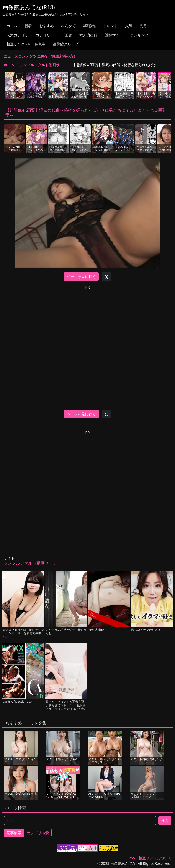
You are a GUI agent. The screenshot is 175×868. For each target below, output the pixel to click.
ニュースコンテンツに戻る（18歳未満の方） (40, 56)
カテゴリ (43, 35)
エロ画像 (65, 35)
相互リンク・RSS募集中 (26, 44)
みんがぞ (68, 26)
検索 (165, 821)
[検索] (80, 821)
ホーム (12, 26)
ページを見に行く (81, 276)
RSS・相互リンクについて (150, 858)
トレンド (111, 26)
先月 (143, 26)
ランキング (139, 35)
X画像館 (89, 26)
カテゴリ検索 (38, 833)
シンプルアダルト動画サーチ (43, 65)
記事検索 (14, 833)
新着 (28, 26)
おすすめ (46, 26)
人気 (129, 26)
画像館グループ (66, 44)
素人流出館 (88, 35)
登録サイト (114, 35)
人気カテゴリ (17, 35)
